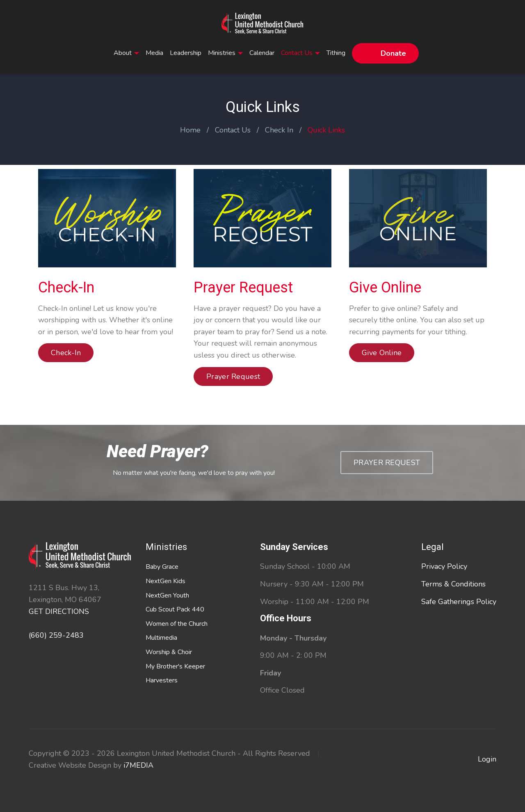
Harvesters (162, 680)
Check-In (66, 287)
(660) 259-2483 (56, 635)
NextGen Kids (165, 581)
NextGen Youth (167, 595)
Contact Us (300, 53)
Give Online (385, 287)
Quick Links (326, 130)
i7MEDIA (138, 765)
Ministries (225, 53)
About (126, 53)
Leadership (186, 53)
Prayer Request (243, 287)
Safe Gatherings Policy (459, 602)
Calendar (262, 53)
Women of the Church (177, 624)
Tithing (336, 53)
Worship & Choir (169, 652)
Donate (393, 53)
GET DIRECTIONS (59, 611)
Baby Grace (162, 567)
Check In (279, 130)
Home (190, 130)
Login (487, 759)
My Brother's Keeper (175, 666)
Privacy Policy (444, 566)
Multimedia (161, 638)
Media (154, 53)
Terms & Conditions (453, 584)
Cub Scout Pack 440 (175, 609)
